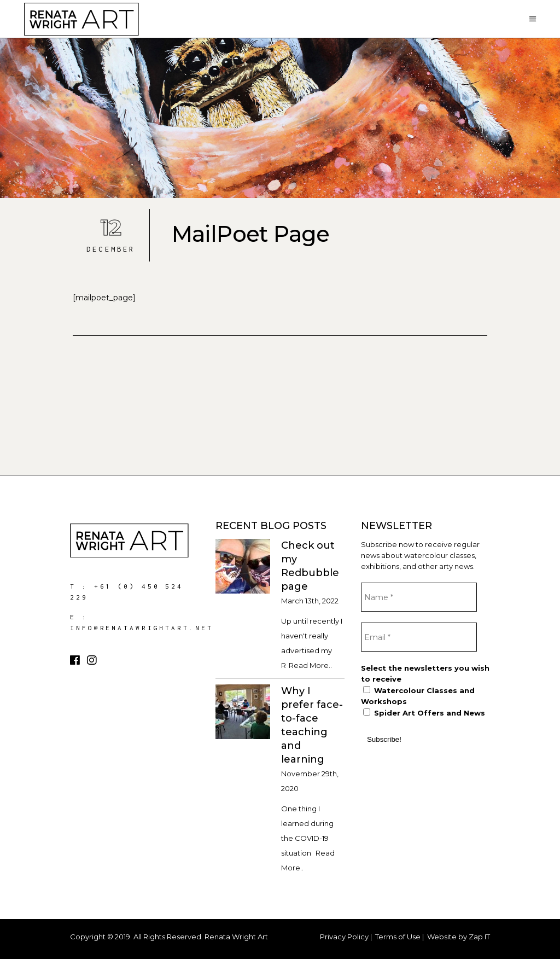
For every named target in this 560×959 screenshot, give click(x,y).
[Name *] (419, 597)
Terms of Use (398, 937)
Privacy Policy (344, 937)
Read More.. (310, 665)
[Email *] (419, 637)
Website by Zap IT (459, 937)
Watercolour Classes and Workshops (418, 696)
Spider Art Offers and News (424, 713)
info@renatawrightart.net (142, 628)
